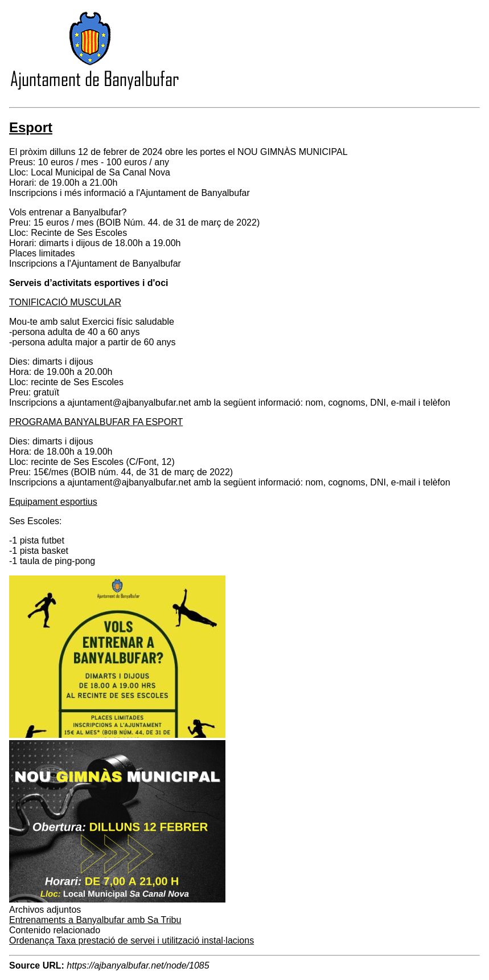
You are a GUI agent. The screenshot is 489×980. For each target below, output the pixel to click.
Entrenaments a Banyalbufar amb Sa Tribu (95, 920)
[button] (117, 735)
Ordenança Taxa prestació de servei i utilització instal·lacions (132, 940)
